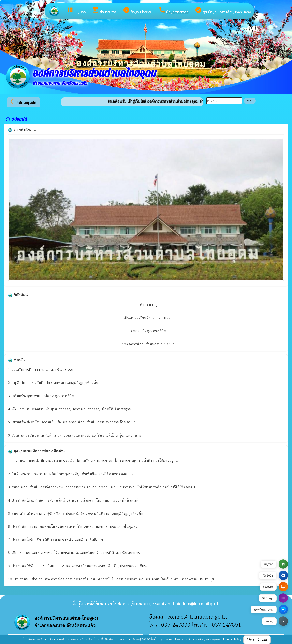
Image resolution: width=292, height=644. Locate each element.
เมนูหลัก (76, 11)
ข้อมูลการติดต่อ (173, 11)
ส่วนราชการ (104, 11)
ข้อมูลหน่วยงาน (137, 11)
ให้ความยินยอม (257, 639)
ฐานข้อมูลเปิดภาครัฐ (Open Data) (223, 11)
